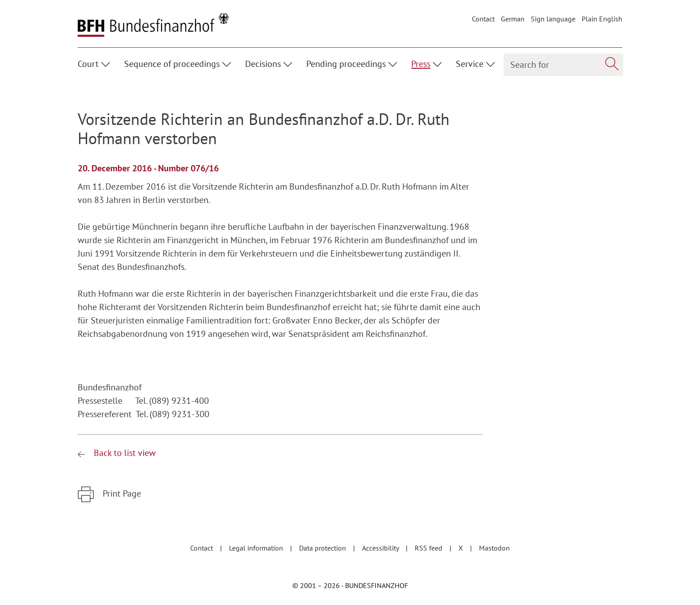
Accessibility (381, 548)
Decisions (263, 64)
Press (421, 64)
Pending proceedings (346, 64)
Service (470, 64)
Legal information (257, 548)
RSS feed (429, 548)
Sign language (553, 19)
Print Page (121, 493)
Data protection (323, 548)
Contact (483, 19)
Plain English (602, 19)
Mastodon (494, 548)
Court (88, 64)
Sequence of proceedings (172, 64)
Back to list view (124, 453)
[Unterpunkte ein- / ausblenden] (107, 63)
